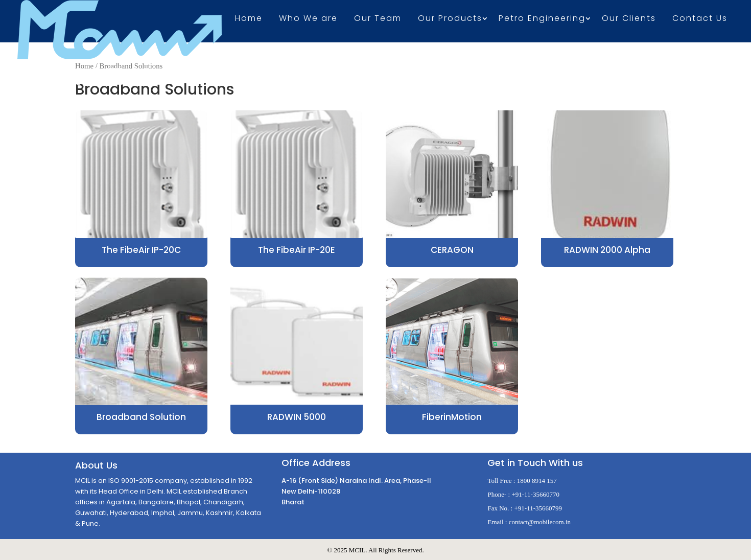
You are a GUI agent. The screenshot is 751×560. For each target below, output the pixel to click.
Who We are (308, 19)
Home (249, 19)
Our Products (450, 19)
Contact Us (700, 19)
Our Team (378, 19)
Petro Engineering (542, 19)
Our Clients (629, 19)
